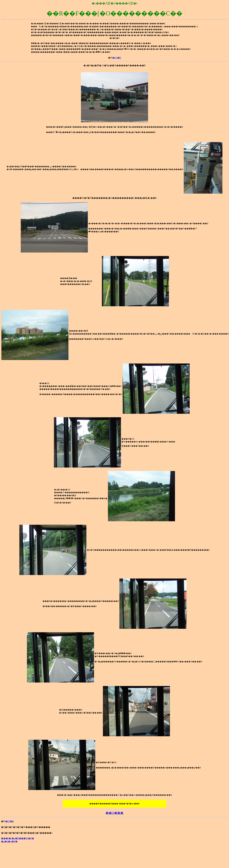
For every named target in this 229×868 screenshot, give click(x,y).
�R (119, 58)
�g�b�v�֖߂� (9, 841)
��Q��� (114, 813)
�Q (114, 58)
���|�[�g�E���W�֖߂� (18, 838)
